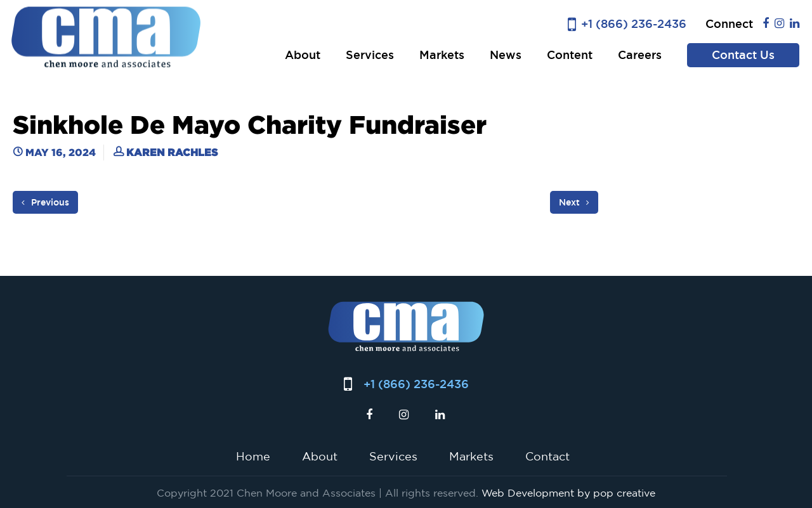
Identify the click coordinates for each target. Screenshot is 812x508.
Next (574, 202)
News (506, 55)
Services (370, 55)
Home (253, 456)
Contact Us (743, 55)
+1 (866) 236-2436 (634, 24)
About (303, 55)
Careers (640, 55)
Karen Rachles (172, 152)
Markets (442, 55)
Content (570, 55)
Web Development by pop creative (568, 493)
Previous (45, 202)
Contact (547, 456)
